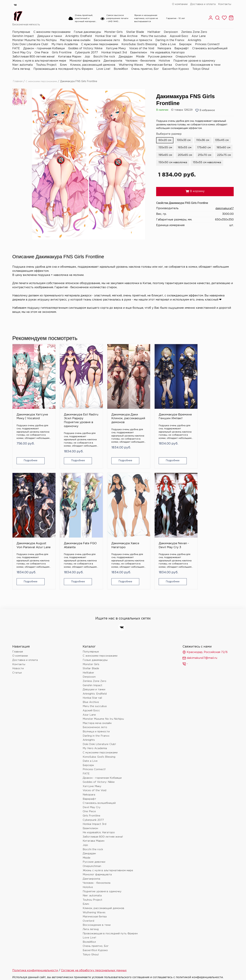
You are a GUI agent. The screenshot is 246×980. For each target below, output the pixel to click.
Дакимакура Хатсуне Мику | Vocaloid (28, 404)
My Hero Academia (65, 44)
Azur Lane (199, 36)
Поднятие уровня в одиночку (194, 61)
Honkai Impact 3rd (114, 53)
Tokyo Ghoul (201, 69)
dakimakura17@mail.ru (200, 640)
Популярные (21, 32)
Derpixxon (171, 32)
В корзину (195, 199)
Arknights (194, 40)
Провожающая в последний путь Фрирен (63, 69)
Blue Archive (129, 36)
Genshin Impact (23, 36)
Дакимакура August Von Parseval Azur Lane (177, 406)
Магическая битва (159, 65)
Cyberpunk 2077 (86, 53)
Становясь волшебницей (210, 48)
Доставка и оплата (203, 4)
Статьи (17, 654)
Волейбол (121, 69)
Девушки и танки (50, 36)
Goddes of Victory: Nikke (85, 48)
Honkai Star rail (106, 36)
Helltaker (154, 32)
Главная (18, 81)
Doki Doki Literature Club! (30, 44)
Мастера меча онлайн (75, 40)
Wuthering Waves (131, 65)
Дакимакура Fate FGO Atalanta (214, 404)
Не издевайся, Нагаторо (168, 53)
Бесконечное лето (107, 40)
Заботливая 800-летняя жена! (33, 57)
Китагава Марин (70, 57)
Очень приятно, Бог (145, 69)
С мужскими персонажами (100, 44)
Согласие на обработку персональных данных (94, 952)
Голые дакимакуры (87, 32)
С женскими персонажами (52, 32)
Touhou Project (46, 65)
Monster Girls (114, 32)
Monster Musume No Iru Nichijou (34, 40)
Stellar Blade (135, 32)
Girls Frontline (62, 53)
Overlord (181, 65)
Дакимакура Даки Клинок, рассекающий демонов (102, 406)
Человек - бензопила (140, 61)
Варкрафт (182, 48)
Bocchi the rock (104, 57)
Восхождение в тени (206, 65)
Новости (18, 650)
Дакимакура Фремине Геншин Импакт (141, 404)
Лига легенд (21, 69)
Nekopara (164, 48)
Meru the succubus (154, 36)
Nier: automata (22, 65)
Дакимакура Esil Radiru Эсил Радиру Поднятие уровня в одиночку (66, 409)
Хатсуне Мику (116, 48)
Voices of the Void (142, 48)
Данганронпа (113, 61)
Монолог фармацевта (85, 61)
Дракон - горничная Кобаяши (44, 48)
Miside (140, 57)
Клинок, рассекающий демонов (93, 65)
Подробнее (29, 453)
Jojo (87, 57)
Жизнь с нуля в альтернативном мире (39, 61)
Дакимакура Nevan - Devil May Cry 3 (64, 525)
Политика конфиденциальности (35, 952)
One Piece (42, 53)
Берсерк (185, 44)
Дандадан (126, 57)
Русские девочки (160, 57)
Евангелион (139, 53)
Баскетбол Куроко (176, 69)
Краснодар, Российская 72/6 (205, 634)
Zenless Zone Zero (194, 32)
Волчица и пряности (138, 40)
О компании (180, 4)
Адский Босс (179, 36)
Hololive (164, 61)
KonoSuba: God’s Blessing (139, 44)
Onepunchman (186, 57)
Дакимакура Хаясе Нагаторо (28, 523)
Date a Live (168, 44)
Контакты (225, 4)
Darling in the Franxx (170, 40)
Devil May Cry (22, 53)
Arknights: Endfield (78, 36)
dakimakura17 (224, 216)
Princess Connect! (207, 44)
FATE (16, 48)
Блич (63, 65)
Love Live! (103, 69)
